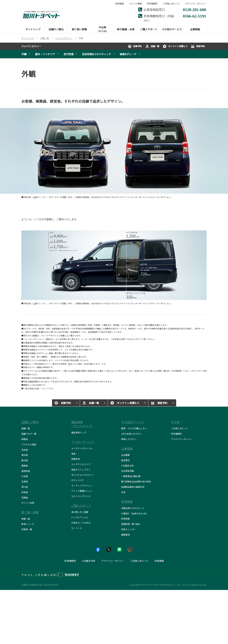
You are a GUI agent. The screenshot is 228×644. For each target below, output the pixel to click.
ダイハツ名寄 (28, 503)
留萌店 (25, 466)
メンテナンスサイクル (82, 448)
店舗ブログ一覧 (29, 434)
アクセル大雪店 (29, 444)
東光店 (25, 455)
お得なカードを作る (81, 523)
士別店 (25, 476)
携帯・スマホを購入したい (134, 428)
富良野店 (26, 471)
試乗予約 (135, 46)
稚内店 (25, 460)
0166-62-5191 (195, 16)
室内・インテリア (45, 54)
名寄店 (25, 481)
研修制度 (125, 519)
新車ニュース (28, 524)
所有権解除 (152, 4)
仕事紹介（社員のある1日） (135, 513)
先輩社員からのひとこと (133, 508)
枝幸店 (25, 492)
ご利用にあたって (171, 4)
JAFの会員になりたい (131, 434)
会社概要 (125, 455)
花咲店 (25, 450)
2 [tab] (116, 188)
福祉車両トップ (79, 432)
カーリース (77, 528)
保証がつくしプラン (81, 469)
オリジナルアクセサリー (83, 475)
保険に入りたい (129, 439)
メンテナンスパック (81, 464)
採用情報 (119, 4)
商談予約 (198, 46)
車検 (73, 454)
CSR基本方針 (127, 466)
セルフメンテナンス (81, 496)
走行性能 (69, 54)
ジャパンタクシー (31, 46)
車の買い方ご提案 (80, 512)
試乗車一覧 (27, 529)
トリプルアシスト (80, 517)
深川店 (25, 487)
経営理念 (125, 460)
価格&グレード (128, 54)
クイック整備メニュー (82, 491)
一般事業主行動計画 (131, 476)
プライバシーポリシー (195, 4)
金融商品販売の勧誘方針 (133, 487)
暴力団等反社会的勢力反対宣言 (136, 481)
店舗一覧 (152, 46)
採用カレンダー (129, 529)
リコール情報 (135, 4)
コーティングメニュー (82, 485)
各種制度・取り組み (131, 524)
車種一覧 (26, 519)
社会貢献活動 (128, 471)
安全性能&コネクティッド (97, 54)
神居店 (25, 439)
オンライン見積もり (175, 46)
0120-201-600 (195, 9)
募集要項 (125, 535)
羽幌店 (25, 497)
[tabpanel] (114, 151)
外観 (24, 54)
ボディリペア (78, 480)
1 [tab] (111, 188)
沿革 (123, 492)
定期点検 (76, 459)
